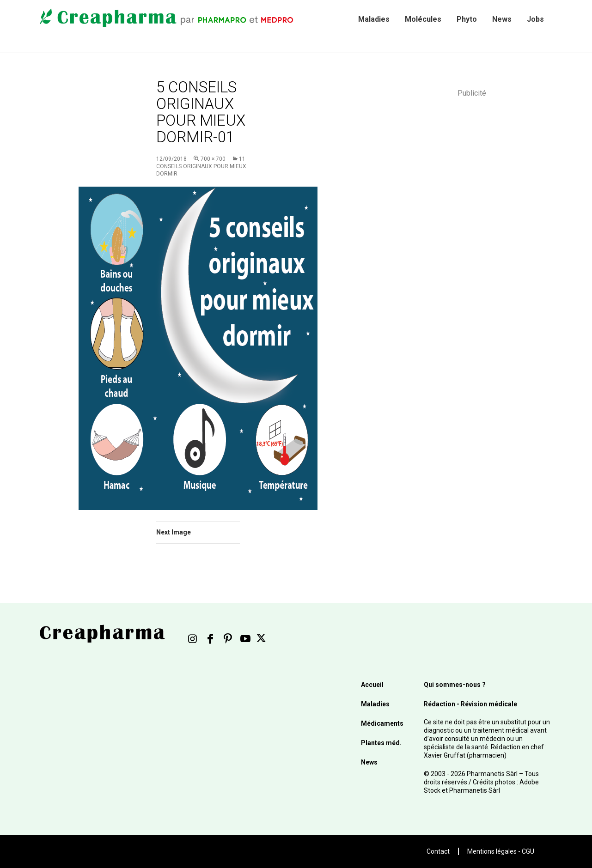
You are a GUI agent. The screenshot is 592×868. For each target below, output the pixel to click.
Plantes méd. (381, 743)
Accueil (372, 685)
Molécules (423, 19)
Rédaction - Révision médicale (470, 704)
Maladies (374, 19)
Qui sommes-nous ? (455, 685)
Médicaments (382, 723)
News (502, 19)
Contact (438, 851)
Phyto (467, 19)
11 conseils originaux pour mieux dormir (201, 166)
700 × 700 (213, 159)
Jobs (535, 19)
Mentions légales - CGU (501, 851)
